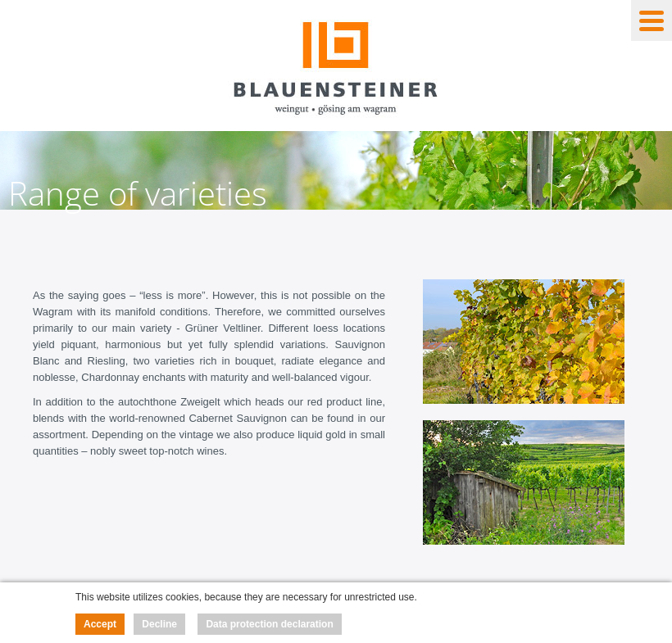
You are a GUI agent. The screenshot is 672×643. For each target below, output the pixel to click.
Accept (100, 624)
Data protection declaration (269, 624)
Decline (159, 624)
